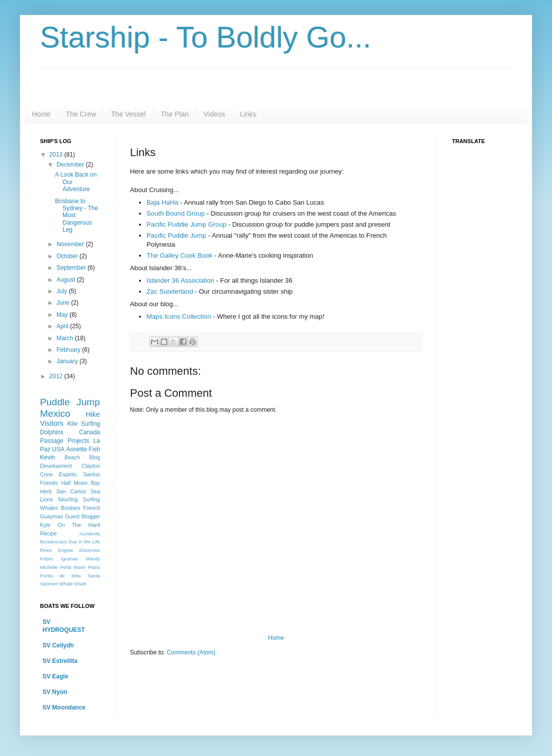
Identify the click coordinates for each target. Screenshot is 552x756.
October (68, 256)
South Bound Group (176, 213)
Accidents (89, 534)
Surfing (91, 499)
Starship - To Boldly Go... (206, 37)
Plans (94, 567)
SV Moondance (64, 707)
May (63, 315)
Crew (46, 474)
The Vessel (128, 114)
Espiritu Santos (79, 474)
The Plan (174, 114)
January (68, 361)
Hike (93, 414)
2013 (57, 155)
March (66, 338)
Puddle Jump (70, 402)
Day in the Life (84, 542)
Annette (76, 449)
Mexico (55, 414)
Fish (94, 449)
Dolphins (52, 432)
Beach (72, 457)
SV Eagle (55, 676)
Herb (46, 491)
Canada (89, 432)
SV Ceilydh (58, 645)
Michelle (49, 567)
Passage (52, 441)
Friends (49, 483)
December (71, 165)
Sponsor (49, 584)
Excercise (89, 550)
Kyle (45, 525)
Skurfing (68, 499)
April (63, 326)
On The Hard (79, 525)
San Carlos (71, 491)
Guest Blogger (82, 516)
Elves (46, 550)
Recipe (48, 533)
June (64, 303)
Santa (94, 576)
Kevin (47, 457)
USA (58, 449)
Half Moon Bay (80, 483)
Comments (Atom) (191, 652)
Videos (214, 114)
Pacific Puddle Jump (176, 235)
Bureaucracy (53, 542)
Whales (49, 508)
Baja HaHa (162, 202)
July (63, 291)
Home (41, 114)
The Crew (81, 114)
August (67, 280)
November (71, 244)
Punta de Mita (60, 576)
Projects (78, 441)
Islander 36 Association (180, 280)
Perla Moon (73, 567)
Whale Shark (73, 584)
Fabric (47, 559)
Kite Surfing (83, 424)
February (69, 350)
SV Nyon (55, 692)
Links (248, 114)
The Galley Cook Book (179, 255)
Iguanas (69, 559)
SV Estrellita (60, 661)
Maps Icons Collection (179, 316)
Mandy (93, 559)
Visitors (52, 423)
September (72, 268)
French (91, 508)
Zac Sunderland (170, 291)
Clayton (91, 466)
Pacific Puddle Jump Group (186, 224)
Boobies (71, 508)
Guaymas (51, 516)
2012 (57, 376)
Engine (65, 550)
